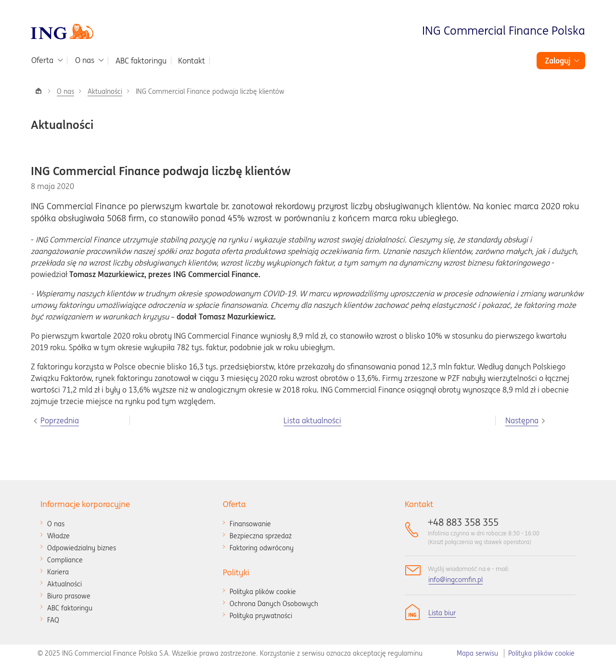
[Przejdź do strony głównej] (62, 31)
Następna (522, 420)
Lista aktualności (312, 420)
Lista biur (442, 613)
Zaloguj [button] (558, 61)
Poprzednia (60, 420)
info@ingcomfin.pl (456, 580)
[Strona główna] (38, 91)
